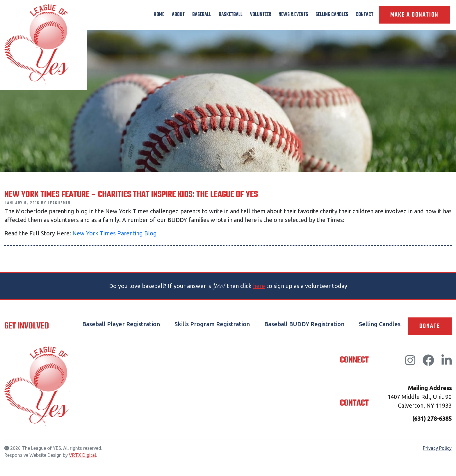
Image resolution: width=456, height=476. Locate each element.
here (259, 286)
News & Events (293, 15)
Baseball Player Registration (121, 324)
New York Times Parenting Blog (115, 233)
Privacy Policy (437, 448)
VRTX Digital (82, 455)
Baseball (202, 15)
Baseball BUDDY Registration (304, 324)
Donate (430, 326)
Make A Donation (414, 15)
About (178, 15)
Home (159, 15)
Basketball (231, 15)
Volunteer (261, 15)
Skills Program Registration (212, 324)
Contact (365, 15)
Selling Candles (332, 15)
